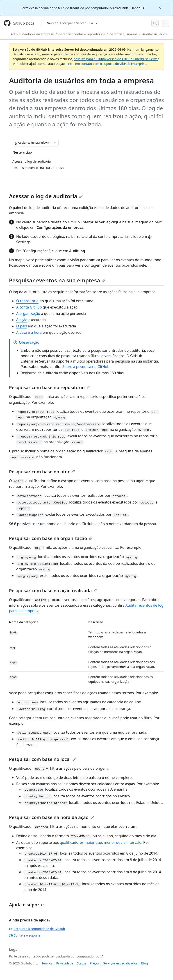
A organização (28, 313)
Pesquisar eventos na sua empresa (57, 280)
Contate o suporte (25, 935)
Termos (47, 963)
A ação (22, 320)
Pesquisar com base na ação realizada (53, 591)
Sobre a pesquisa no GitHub (86, 367)
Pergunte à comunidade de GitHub (37, 929)
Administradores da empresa (32, 34)
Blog (145, 963)
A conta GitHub (29, 307)
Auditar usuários (154, 34)
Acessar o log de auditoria (46, 196)
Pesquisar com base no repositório (50, 387)
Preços (95, 963)
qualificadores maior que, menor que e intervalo (100, 842)
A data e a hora (29, 332)
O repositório (27, 301)
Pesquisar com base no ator (42, 472)
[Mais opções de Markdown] (55, 143)
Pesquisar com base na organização (51, 538)
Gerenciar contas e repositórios (81, 34)
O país (22, 326)
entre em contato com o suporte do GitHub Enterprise (106, 64)
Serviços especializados (120, 963)
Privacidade (65, 963)
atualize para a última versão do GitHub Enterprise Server (116, 59)
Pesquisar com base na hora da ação (51, 817)
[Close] (160, 7)
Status (82, 963)
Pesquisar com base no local (43, 759)
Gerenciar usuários (123, 34)
